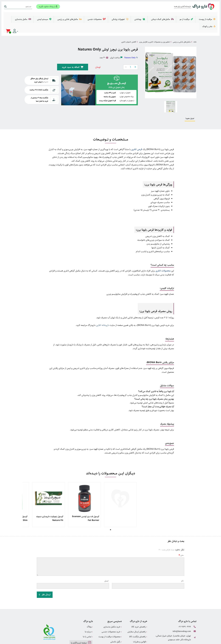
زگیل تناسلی (116, 623)
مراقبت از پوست (208, 15)
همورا (175, 641)
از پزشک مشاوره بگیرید (47, 6)
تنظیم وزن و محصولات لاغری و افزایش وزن (154, 26)
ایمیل (106, 565)
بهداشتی (151, 15)
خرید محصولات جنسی (112, 614)
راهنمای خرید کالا (139, 610)
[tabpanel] (181, 488)
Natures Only (130, 42)
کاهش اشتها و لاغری (129, 26)
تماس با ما (88, 619)
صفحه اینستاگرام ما (81, 624)
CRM (180, 641)
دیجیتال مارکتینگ (190, 641)
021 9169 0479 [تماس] (184, 610)
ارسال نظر (45, 578)
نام (182, 565)
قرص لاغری (137, 134)
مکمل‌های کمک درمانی (170, 15)
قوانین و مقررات (140, 623)
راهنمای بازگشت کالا (138, 619)
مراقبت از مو (191, 15)
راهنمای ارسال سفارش (137, 614)
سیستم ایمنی (70, 15)
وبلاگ (90, 610)
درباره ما (89, 614)
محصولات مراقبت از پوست (110, 619)
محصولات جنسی (115, 15)
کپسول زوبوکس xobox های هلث (181, 500)
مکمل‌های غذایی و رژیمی (92, 15)
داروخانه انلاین (103, 309)
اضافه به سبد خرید (74, 51)
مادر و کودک (35, 15)
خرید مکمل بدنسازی (113, 610)
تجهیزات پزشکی (135, 15)
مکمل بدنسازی (52, 15)
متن (181, 539)
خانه (195, 26)
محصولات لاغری (163, 255)
